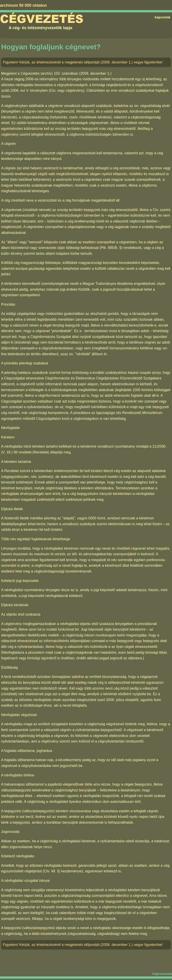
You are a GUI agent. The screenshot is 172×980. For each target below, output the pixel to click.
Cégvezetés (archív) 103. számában (49, 73)
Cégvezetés (42, 19)
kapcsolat (162, 17)
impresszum (162, 974)
